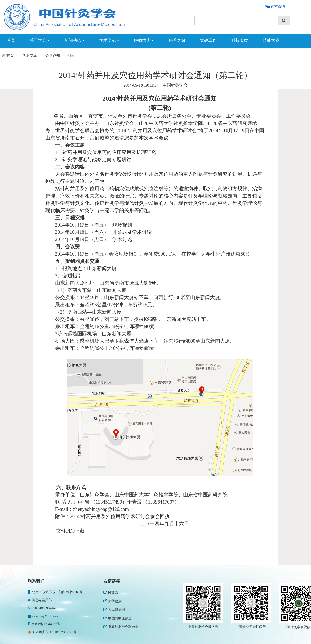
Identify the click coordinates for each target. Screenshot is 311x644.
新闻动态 (75, 40)
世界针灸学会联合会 (121, 627)
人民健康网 (114, 610)
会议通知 (53, 56)
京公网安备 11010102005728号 (52, 632)
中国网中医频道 (118, 618)
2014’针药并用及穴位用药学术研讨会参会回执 (120, 516)
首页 (11, 40)
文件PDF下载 (70, 531)
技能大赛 (271, 40)
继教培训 (144, 40)
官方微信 (277, 6)
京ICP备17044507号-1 (45, 624)
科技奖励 (240, 40)
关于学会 (40, 40)
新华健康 (112, 601)
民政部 (111, 593)
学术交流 (109, 40)
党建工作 (208, 40)
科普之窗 (177, 40)
